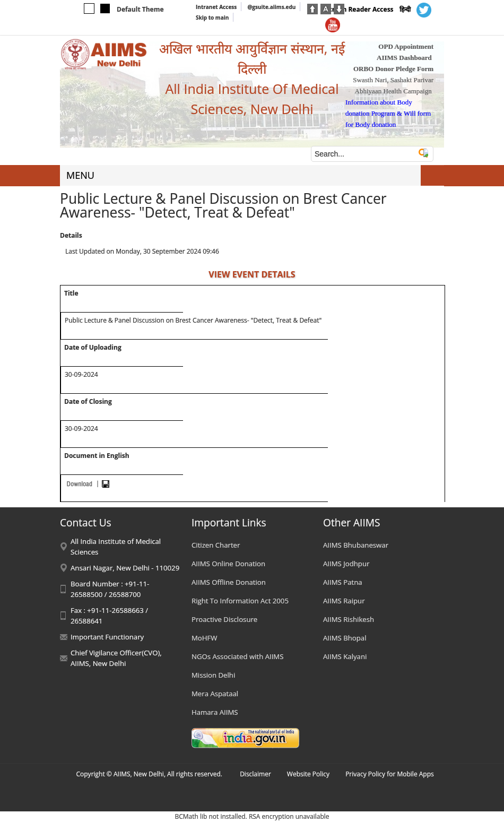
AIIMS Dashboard (404, 58)
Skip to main (212, 18)
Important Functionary (107, 637)
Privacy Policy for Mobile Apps (390, 774)
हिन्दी (405, 9)
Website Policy (308, 774)
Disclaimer (255, 774)
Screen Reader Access (359, 9)
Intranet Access (216, 7)
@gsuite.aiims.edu (271, 7)
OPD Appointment (406, 46)
